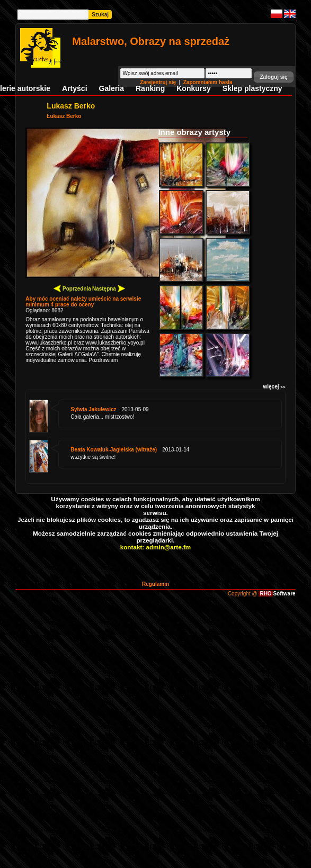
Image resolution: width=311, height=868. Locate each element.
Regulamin (155, 584)
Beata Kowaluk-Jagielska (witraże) (114, 450)
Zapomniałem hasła (208, 82)
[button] (273, 77)
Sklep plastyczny (252, 88)
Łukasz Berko (64, 116)
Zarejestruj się (159, 82)
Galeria (112, 88)
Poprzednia (72, 288)
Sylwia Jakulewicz (93, 409)
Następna (109, 288)
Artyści (74, 88)
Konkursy (194, 88)
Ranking (150, 88)
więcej (274, 387)
